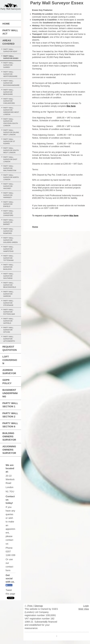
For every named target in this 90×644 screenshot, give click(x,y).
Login (86, 606)
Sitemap (38, 606)
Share (9, 585)
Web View (84, 609)
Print (29, 606)
